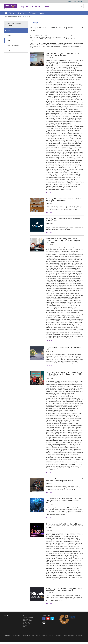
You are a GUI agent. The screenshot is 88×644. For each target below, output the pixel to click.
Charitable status (61, 635)
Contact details (9, 618)
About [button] (42, 13)
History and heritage (13, 45)
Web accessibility (36, 635)
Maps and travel (12, 50)
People (9, 35)
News (28, 17)
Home (6, 13)
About (24, 17)
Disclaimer (7, 635)
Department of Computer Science (13, 17)
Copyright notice (26, 635)
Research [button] (21, 13)
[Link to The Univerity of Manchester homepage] (11, 7)
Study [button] (12, 13)
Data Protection (16, 635)
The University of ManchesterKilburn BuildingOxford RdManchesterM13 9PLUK (28, 622)
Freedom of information (48, 635)
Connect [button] (32, 13)
